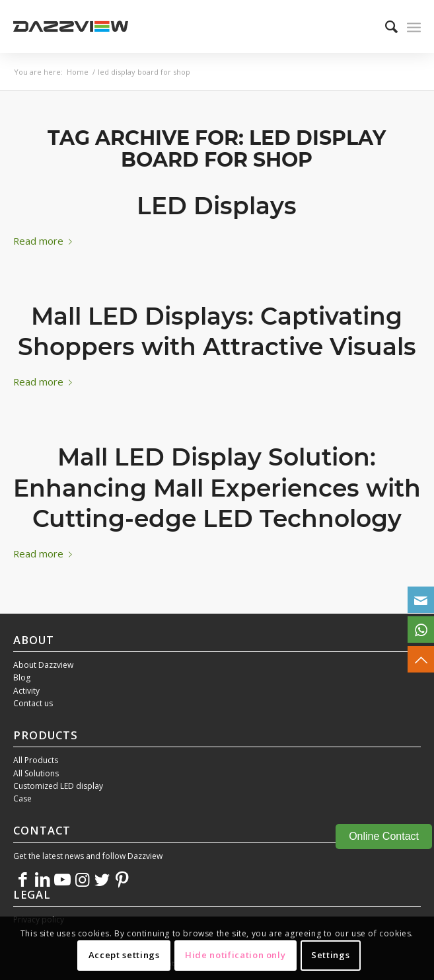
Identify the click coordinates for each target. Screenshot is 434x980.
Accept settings (124, 955)
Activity (26, 691)
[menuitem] (385, 26)
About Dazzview (43, 665)
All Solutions (36, 773)
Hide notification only (235, 955)
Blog (22, 677)
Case (22, 798)
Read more (45, 241)
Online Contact (384, 836)
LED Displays (217, 206)
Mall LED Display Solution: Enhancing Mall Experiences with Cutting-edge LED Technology (217, 488)
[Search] (385, 26)
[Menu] (414, 26)
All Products (36, 760)
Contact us (33, 703)
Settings (330, 955)
